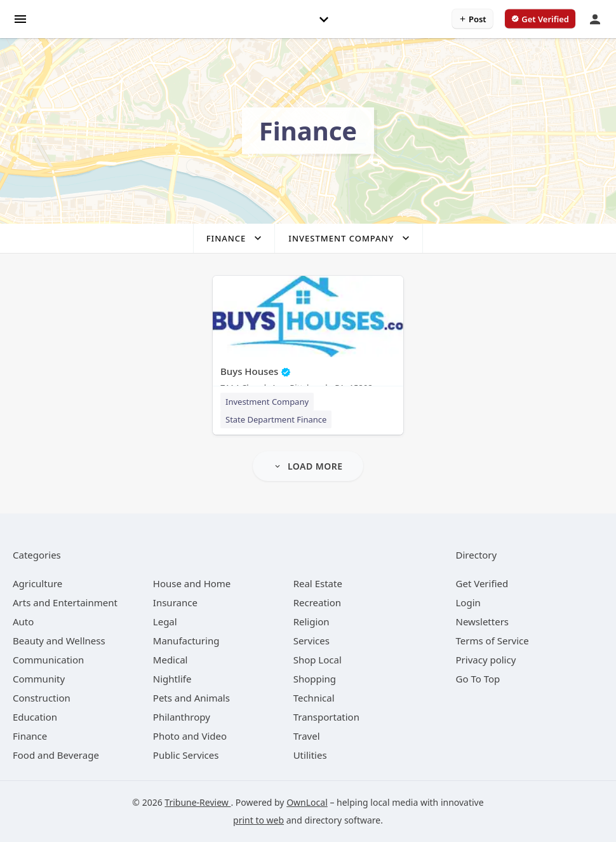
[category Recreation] (317, 602)
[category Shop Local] (318, 660)
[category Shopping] (315, 679)
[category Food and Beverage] (56, 755)
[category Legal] (165, 621)
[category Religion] (311, 621)
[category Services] (311, 641)
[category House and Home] (192, 583)
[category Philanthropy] (182, 717)
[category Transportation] (326, 717)
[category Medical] (171, 660)
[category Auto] (23, 621)
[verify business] (540, 19)
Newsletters (483, 621)
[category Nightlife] (172, 679)
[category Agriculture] (37, 583)
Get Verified (482, 583)
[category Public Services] (186, 755)
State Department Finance (276, 419)
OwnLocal (307, 802)
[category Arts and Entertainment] (65, 602)
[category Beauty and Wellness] (59, 641)
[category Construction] (42, 698)
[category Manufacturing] (186, 641)
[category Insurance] (175, 602)
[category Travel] (307, 736)
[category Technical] (314, 698)
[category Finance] (30, 736)
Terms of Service (492, 641)
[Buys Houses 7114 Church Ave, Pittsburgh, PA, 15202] (308, 337)
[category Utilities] (310, 755)
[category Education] (35, 717)
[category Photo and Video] (190, 736)
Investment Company (267, 402)
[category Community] (39, 679)
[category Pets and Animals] (191, 698)
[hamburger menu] (20, 18)
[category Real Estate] (318, 583)
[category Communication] (48, 660)
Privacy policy (486, 660)
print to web (258, 820)
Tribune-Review (198, 802)
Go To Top (478, 679)
